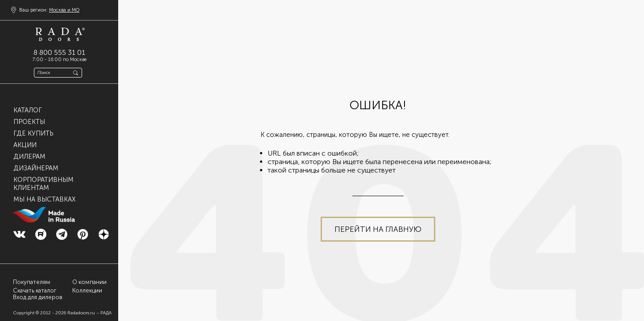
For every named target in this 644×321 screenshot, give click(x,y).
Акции (25, 145)
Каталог (28, 110)
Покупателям (32, 282)
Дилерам (29, 156)
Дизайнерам (36, 168)
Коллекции (87, 290)
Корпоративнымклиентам (43, 184)
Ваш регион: (49, 10)
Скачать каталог (35, 290)
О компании (89, 282)
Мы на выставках (44, 199)
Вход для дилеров (38, 297)
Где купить (33, 133)
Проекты (29, 122)
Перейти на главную (378, 229)
